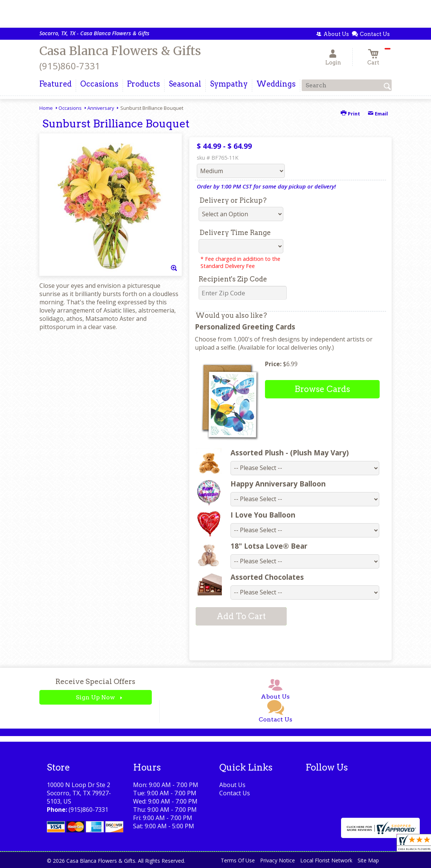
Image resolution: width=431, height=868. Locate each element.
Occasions (70, 108)
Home (46, 108)
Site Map (368, 860)
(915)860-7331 (70, 66)
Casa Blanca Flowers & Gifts (120, 51)
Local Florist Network (326, 860)
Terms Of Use (238, 860)
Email (378, 114)
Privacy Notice (278, 860)
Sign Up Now (95, 697)
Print (350, 114)
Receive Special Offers (95, 682)
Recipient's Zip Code (233, 279)
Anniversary (101, 108)
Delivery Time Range (235, 233)
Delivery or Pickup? (233, 200)
